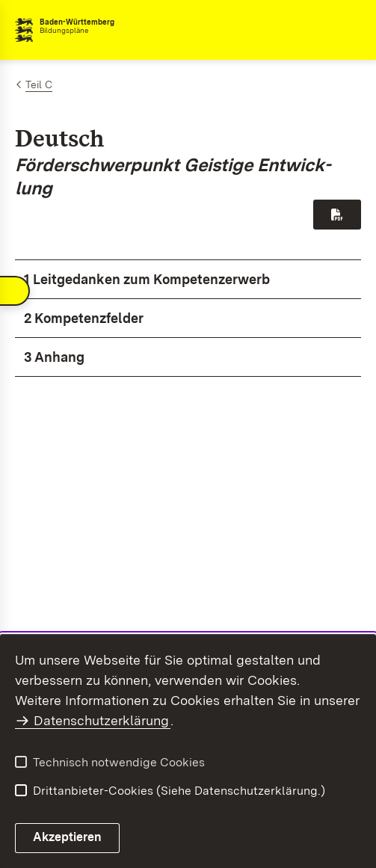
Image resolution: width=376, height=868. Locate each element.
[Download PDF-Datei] (337, 215)
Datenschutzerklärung (101, 720)
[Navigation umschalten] (15, 304)
